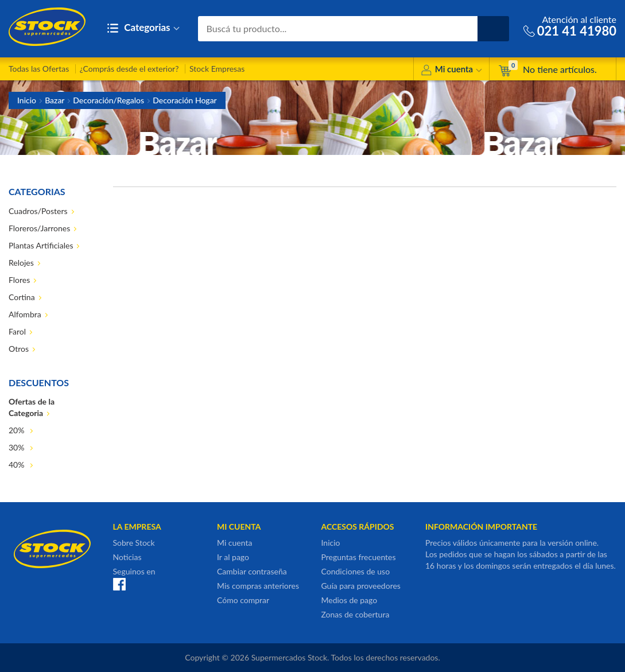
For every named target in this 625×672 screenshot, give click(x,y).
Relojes (21, 263)
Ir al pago (233, 557)
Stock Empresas (217, 69)
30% (18, 447)
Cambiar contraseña (252, 571)
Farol (17, 331)
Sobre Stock (134, 543)
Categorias (143, 28)
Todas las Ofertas (39, 69)
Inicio (27, 100)
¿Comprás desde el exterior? (129, 69)
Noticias (127, 557)
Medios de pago (350, 600)
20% (18, 430)
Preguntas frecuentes (359, 557)
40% (18, 465)
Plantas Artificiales (41, 245)
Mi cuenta (451, 71)
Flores (19, 280)
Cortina (22, 297)
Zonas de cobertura (356, 614)
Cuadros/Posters (38, 211)
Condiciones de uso (356, 571)
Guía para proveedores (361, 586)
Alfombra (25, 314)
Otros (19, 349)
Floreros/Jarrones (39, 228)
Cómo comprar (243, 600)
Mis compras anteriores (258, 586)
